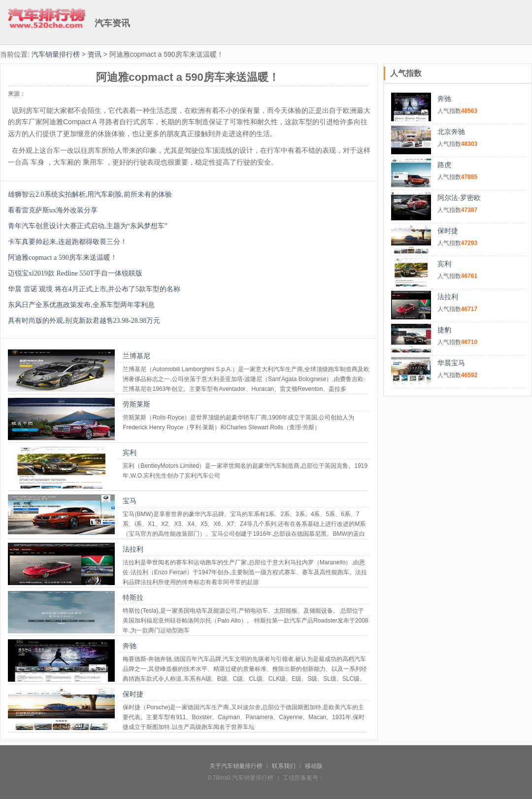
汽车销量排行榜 (56, 54)
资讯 (95, 54)
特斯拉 (133, 597)
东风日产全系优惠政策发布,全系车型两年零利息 (81, 305)
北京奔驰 (451, 132)
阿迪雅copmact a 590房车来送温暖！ (63, 258)
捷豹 (444, 330)
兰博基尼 (136, 356)
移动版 (314, 766)
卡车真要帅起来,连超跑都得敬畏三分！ (67, 242)
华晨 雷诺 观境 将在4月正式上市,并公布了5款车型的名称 (94, 289)
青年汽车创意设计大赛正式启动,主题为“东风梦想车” (88, 226)
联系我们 (284, 766)
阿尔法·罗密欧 (459, 198)
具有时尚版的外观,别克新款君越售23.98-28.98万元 (84, 321)
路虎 (444, 165)
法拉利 (133, 549)
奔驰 (130, 646)
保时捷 (133, 694)
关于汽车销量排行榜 (236, 766)
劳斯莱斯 (136, 404)
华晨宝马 (451, 363)
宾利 (130, 452)
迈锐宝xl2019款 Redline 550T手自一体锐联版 (75, 273)
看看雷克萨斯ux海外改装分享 (53, 210)
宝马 (130, 501)
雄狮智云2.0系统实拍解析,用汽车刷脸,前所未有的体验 (90, 194)
